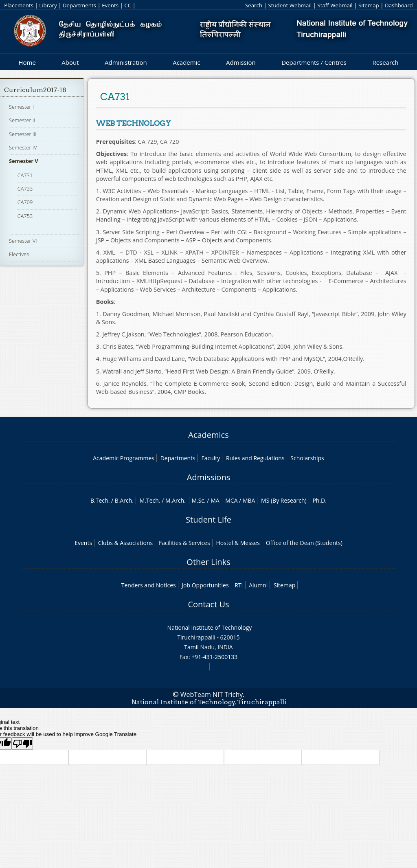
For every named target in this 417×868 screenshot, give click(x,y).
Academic (186, 62)
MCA (231, 500)
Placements (19, 5)
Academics (208, 435)
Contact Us (208, 604)
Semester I (21, 107)
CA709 (25, 202)
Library (48, 5)
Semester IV (23, 147)
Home (27, 62)
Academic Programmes (124, 458)
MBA (249, 500)
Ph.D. (319, 500)
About (70, 62)
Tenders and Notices (149, 585)
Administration (126, 62)
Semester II (22, 120)
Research (385, 62)
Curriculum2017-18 (35, 90)
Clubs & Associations (126, 543)
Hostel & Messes (238, 543)
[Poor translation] (22, 744)
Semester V (24, 161)
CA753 (25, 216)
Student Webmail (290, 5)
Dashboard (399, 5)
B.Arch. (124, 500)
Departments (79, 5)
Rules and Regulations (255, 458)
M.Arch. (176, 500)
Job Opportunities (205, 585)
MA (215, 500)
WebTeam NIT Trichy (212, 694)
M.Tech (149, 500)
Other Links (208, 562)
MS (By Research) (284, 500)
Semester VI (23, 241)
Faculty (211, 458)
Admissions (208, 477)
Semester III (23, 134)
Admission (241, 62)
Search (254, 5)
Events (110, 5)
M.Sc (198, 500)
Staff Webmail (335, 5)
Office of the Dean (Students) (304, 543)
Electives (19, 254)
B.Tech (99, 500)
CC (128, 5)
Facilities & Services (184, 543)
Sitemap (369, 5)
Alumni (258, 585)
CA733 (25, 189)
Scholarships (307, 458)
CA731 (25, 175)
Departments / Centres (314, 62)
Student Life (208, 520)
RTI (239, 585)
